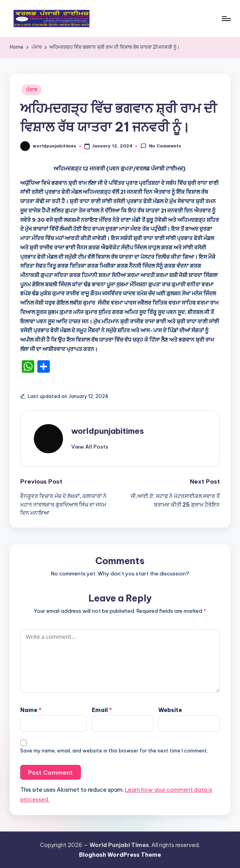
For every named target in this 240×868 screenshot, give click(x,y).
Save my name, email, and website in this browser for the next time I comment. (114, 751)
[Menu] (226, 19)
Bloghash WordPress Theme (120, 855)
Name (31, 710)
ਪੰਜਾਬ (32, 90)
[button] (90, 447)
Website (170, 710)
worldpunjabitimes (108, 431)
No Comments (161, 146)
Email (102, 710)
